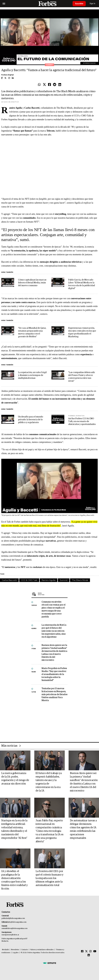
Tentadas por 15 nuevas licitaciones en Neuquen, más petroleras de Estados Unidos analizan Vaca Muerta (54, 695)
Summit (64, 580)
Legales (16, 953)
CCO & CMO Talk (29, 580)
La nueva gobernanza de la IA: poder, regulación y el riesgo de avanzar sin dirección (15, 778)
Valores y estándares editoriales (42, 950)
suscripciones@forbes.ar (10, 935)
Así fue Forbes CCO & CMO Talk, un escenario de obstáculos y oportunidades (82, 421)
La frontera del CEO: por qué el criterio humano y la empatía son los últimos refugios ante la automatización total (49, 878)
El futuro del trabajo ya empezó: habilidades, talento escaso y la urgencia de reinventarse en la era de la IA (49, 782)
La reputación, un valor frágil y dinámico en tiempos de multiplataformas (32, 375)
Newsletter (15, 950)
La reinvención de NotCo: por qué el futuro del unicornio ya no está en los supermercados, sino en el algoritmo (54, 631)
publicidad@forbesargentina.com (13, 918)
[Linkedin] (89, 955)
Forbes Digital (7, 75)
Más (53, 594)
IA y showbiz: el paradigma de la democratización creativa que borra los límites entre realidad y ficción (15, 880)
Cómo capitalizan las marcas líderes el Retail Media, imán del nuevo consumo (32, 283)
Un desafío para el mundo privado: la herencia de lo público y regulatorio (31, 420)
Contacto (25, 950)
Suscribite (79, 4)
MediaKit (5, 950)
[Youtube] (95, 951)
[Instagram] (90, 951)
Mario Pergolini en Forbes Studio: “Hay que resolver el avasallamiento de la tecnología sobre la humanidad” (54, 674)
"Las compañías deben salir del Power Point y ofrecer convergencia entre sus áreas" (82, 377)
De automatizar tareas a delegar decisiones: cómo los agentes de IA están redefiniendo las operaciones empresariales (83, 829)
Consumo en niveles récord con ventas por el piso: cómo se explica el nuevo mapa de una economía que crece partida (53, 609)
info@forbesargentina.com (17, 922)
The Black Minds (80, 580)
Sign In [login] (93, 4)
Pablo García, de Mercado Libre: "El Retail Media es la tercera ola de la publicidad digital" (82, 284)
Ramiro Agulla (49, 580)
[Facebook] (82, 951)
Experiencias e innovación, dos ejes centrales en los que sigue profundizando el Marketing (82, 332)
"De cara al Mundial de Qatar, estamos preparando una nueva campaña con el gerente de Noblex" (32, 332)
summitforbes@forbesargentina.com (14, 928)
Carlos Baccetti (9, 580)
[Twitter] (86, 951)
